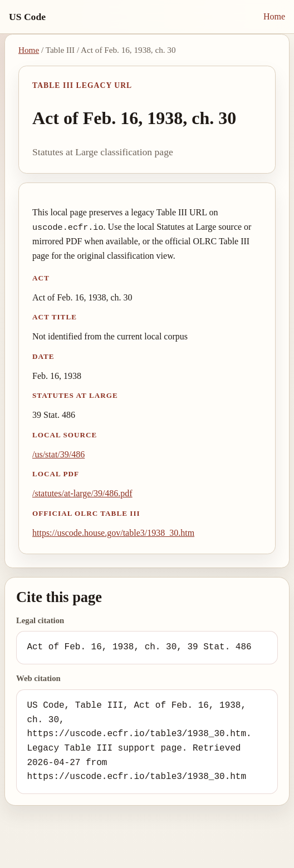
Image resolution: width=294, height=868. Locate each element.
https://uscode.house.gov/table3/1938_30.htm (113, 533)
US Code (27, 17)
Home (274, 16)
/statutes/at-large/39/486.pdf (82, 493)
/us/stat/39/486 (58, 454)
